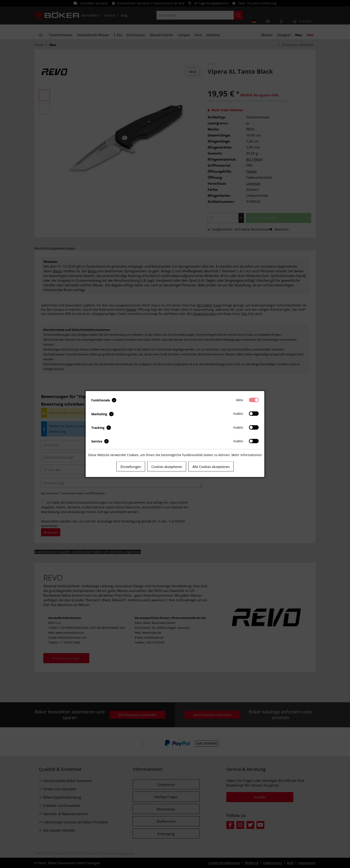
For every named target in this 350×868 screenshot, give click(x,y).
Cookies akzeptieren (167, 467)
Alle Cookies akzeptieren (211, 467)
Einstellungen (131, 467)
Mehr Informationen (247, 455)
